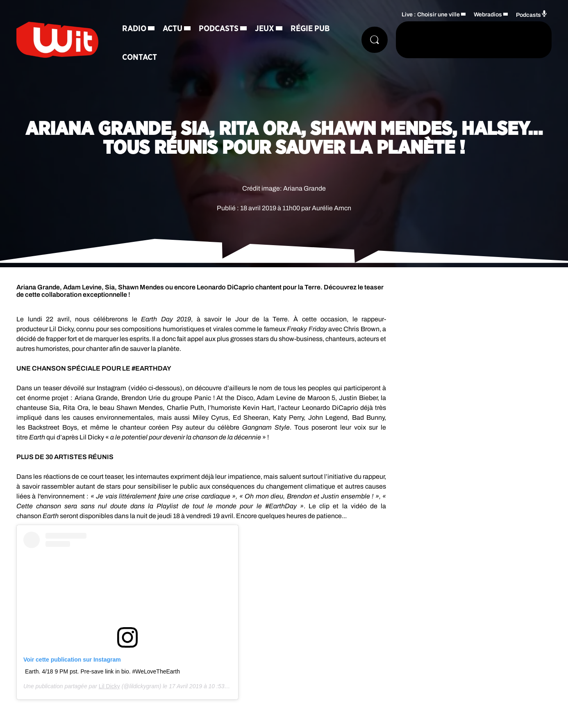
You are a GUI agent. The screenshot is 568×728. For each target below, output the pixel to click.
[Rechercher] (375, 40)
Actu (173, 29)
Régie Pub (310, 29)
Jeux (265, 29)
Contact (140, 57)
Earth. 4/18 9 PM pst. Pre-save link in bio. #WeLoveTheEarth (102, 671)
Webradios (488, 15)
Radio (134, 29)
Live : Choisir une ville (431, 15)
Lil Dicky (109, 686)
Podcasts (219, 29)
